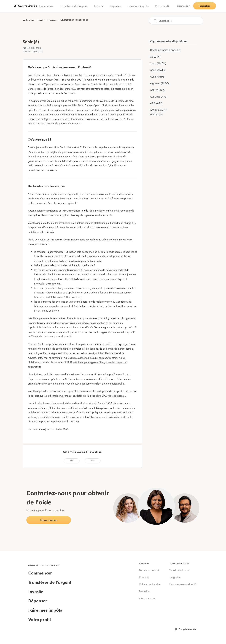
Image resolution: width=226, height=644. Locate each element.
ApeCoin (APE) (159, 97)
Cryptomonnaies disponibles (75, 20)
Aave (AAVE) (157, 70)
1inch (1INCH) (158, 63)
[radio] (72, 461)
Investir (40, 20)
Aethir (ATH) (157, 77)
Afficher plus (157, 114)
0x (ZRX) (155, 57)
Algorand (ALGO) (160, 83)
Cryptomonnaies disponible (165, 50)
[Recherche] (176, 21)
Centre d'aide (28, 20)
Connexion (183, 6)
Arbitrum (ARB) (159, 110)
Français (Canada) (188, 629)
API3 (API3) (157, 103)
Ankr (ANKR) (157, 90)
